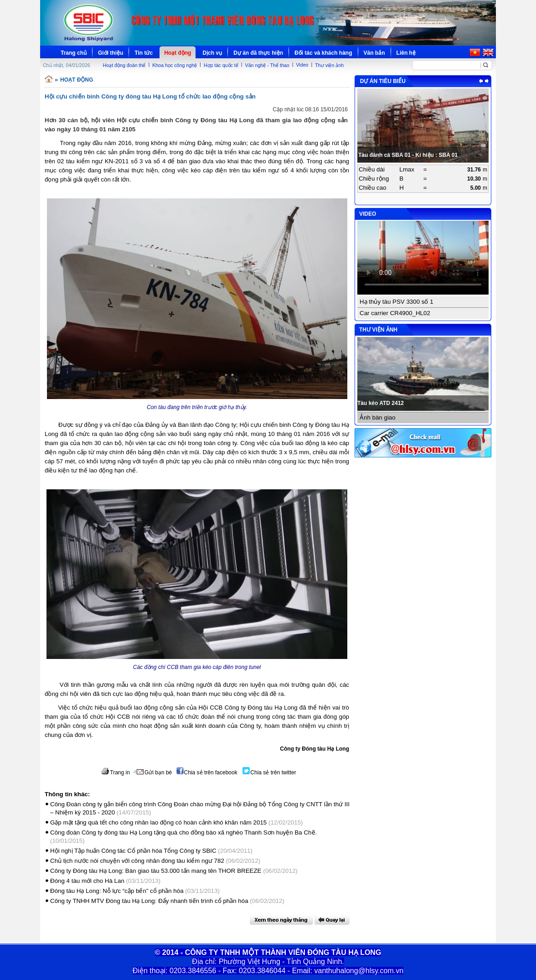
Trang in (116, 773)
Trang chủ (74, 53)
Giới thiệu (111, 53)
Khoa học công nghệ (175, 65)
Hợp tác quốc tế (221, 65)
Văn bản (374, 53)
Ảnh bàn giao (378, 417)
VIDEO (368, 214)
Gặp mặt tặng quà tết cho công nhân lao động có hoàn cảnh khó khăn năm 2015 (158, 822)
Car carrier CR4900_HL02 (395, 313)
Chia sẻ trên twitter (269, 773)
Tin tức (144, 53)
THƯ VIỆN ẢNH (378, 330)
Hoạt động (178, 53)
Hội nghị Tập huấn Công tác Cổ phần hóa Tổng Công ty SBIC (133, 851)
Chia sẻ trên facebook (207, 773)
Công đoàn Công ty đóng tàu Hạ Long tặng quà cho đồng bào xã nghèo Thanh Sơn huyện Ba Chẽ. (183, 832)
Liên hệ (406, 53)
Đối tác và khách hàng (323, 53)
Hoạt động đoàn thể (124, 65)
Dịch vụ (212, 53)
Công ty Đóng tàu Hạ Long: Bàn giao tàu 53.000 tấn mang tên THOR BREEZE (156, 871)
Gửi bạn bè (152, 773)
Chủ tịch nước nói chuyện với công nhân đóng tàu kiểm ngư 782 (137, 861)
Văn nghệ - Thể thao (267, 65)
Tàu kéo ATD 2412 (381, 403)
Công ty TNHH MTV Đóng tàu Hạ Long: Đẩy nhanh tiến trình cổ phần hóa (149, 901)
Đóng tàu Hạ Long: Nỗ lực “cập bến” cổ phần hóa (117, 891)
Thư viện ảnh (329, 65)
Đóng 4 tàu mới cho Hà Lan (87, 881)
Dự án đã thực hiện (258, 53)
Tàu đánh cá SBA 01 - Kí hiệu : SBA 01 (408, 155)
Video (302, 65)
